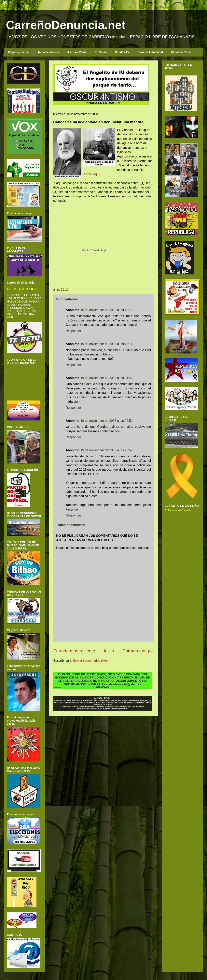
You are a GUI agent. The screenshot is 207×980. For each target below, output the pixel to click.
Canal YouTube (181, 52)
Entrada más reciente (74, 651)
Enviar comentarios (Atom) (92, 661)
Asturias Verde (77, 52)
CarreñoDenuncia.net (66, 25)
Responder (73, 331)
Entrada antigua (138, 651)
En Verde (101, 52)
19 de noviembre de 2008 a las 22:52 (106, 421)
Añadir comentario (72, 525)
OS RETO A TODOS (22, 289)
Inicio (109, 651)
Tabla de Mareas (48, 52)
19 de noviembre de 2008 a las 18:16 (106, 344)
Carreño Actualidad (150, 52)
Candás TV (122, 52)
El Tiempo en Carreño (178, 510)
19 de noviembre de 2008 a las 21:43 (106, 378)
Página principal (19, 52)
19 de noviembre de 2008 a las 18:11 (106, 310)
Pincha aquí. (92, 174)
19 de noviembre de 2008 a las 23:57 (106, 450)
